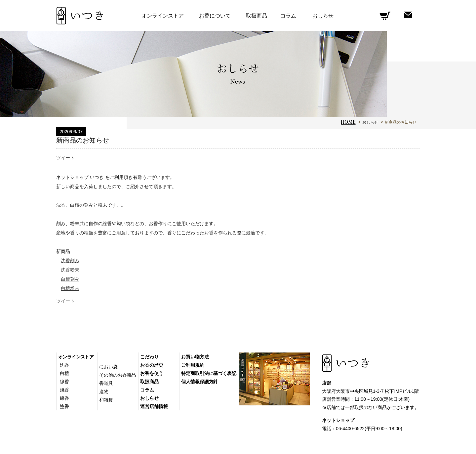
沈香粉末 (70, 270)
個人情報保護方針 (199, 382)
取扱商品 (257, 16)
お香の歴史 (152, 365)
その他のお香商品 (118, 375)
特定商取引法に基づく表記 (209, 373)
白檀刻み (70, 279)
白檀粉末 (70, 288)
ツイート (65, 158)
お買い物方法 (195, 357)
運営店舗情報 (154, 406)
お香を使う (152, 373)
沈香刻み (70, 261)
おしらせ (370, 122)
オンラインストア (76, 357)
